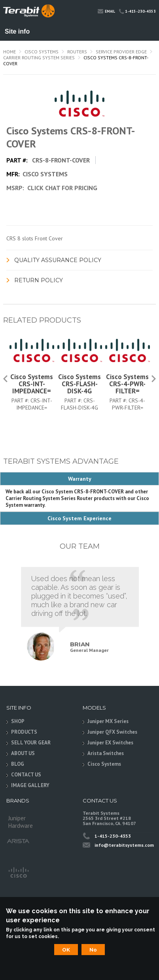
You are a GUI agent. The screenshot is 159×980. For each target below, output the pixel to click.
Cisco (18, 872)
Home (9, 52)
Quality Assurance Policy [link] (58, 260)
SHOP (18, 721)
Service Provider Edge (121, 52)
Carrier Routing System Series (39, 58)
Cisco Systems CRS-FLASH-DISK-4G (79, 384)
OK (66, 950)
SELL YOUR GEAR (31, 743)
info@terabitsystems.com (124, 845)
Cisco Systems (42, 52)
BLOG (18, 764)
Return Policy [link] (39, 280)
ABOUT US (23, 753)
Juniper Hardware (21, 820)
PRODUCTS (24, 732)
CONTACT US (26, 775)
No (93, 950)
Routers (77, 52)
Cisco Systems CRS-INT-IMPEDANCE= (32, 384)
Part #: (21, 400)
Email (106, 11)
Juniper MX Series (108, 721)
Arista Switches (106, 753)
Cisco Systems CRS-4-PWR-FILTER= (127, 384)
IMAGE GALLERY (30, 785)
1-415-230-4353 (137, 11)
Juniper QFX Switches (112, 732)
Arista (18, 841)
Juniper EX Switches (110, 743)
